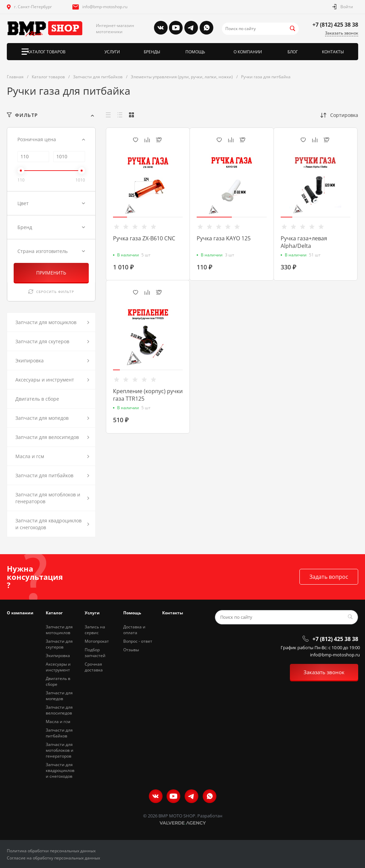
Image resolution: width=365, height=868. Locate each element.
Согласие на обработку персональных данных (53, 858)
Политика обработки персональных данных (51, 851)
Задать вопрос (329, 577)
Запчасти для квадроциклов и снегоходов (60, 770)
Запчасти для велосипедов (59, 710)
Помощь (132, 613)
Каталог (54, 613)
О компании (20, 613)
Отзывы (131, 650)
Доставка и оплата (134, 630)
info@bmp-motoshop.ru (105, 7)
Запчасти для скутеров (59, 644)
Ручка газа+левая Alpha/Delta (304, 242)
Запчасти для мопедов (59, 696)
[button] (120, 217)
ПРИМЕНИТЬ (51, 273)
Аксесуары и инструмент (58, 667)
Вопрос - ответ (138, 641)
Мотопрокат (97, 641)
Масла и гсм (58, 722)
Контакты (173, 613)
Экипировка (58, 656)
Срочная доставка (94, 667)
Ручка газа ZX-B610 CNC (144, 238)
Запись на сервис (95, 630)
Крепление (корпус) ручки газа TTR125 (148, 395)
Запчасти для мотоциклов (59, 630)
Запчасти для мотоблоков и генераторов (60, 750)
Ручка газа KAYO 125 (224, 238)
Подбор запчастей (95, 653)
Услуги (92, 613)
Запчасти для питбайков (59, 733)
